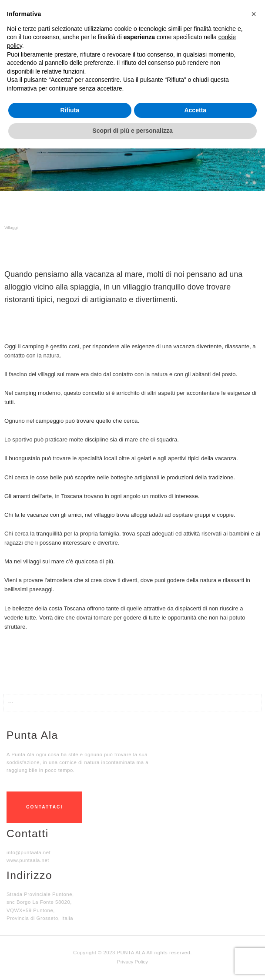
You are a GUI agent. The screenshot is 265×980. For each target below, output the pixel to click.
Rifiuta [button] (70, 110)
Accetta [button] (195, 110)
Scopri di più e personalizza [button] (132, 131)
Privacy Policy (132, 962)
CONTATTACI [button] (44, 807)
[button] (132, 655)
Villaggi (11, 227)
